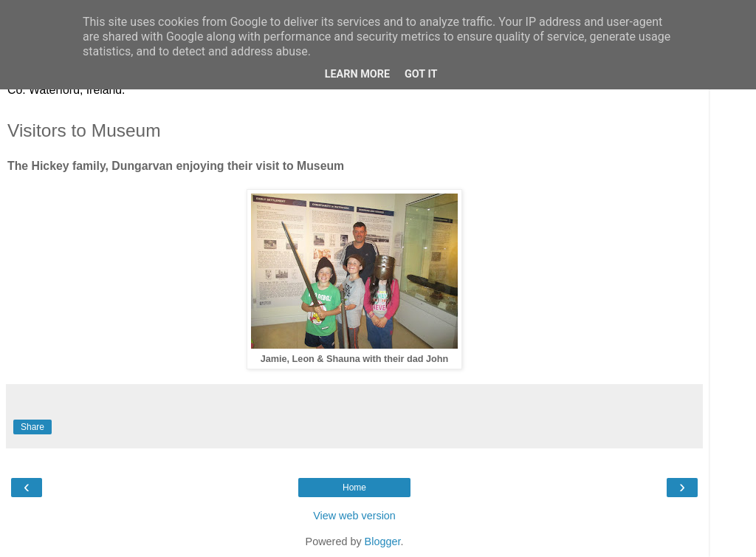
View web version (354, 516)
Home (354, 488)
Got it (421, 74)
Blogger (383, 541)
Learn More (357, 74)
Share (32, 427)
